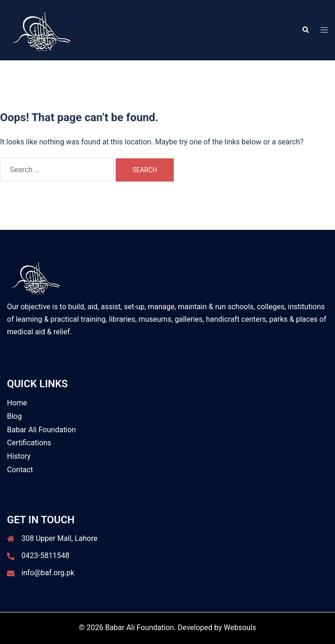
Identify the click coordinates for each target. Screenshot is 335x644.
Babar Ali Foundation (41, 430)
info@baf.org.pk (48, 573)
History (19, 456)
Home (17, 403)
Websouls (240, 628)
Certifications (29, 443)
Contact (20, 470)
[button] (305, 30)
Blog (14, 416)
